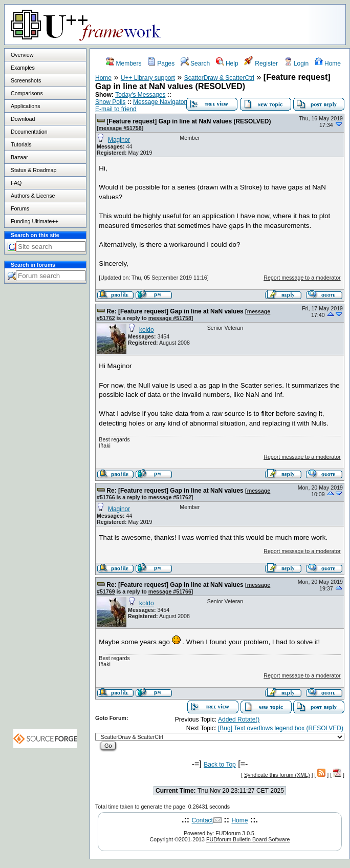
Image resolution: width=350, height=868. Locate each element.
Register (261, 63)
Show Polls (110, 102)
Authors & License (33, 196)
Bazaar (19, 157)
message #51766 (170, 591)
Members (124, 63)
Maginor (119, 140)
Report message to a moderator (302, 278)
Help (227, 63)
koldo (147, 330)
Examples (23, 68)
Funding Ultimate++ (35, 221)
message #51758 (120, 128)
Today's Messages (140, 95)
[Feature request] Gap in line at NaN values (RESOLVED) (189, 121)
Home (328, 63)
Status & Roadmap (34, 170)
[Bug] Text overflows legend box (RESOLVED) (281, 728)
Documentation (29, 132)
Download (23, 119)
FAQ (16, 183)
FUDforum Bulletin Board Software (248, 839)
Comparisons (27, 93)
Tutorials (21, 144)
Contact (202, 820)
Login (297, 63)
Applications (25, 106)
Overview (22, 55)
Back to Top (220, 765)
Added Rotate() (239, 719)
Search (195, 63)
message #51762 (170, 497)
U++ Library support (148, 78)
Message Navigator (159, 102)
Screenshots (26, 80)
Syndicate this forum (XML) (277, 775)
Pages (161, 63)
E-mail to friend (116, 109)
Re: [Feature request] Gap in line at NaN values (175, 311)
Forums (20, 208)
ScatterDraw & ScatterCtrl (219, 78)
